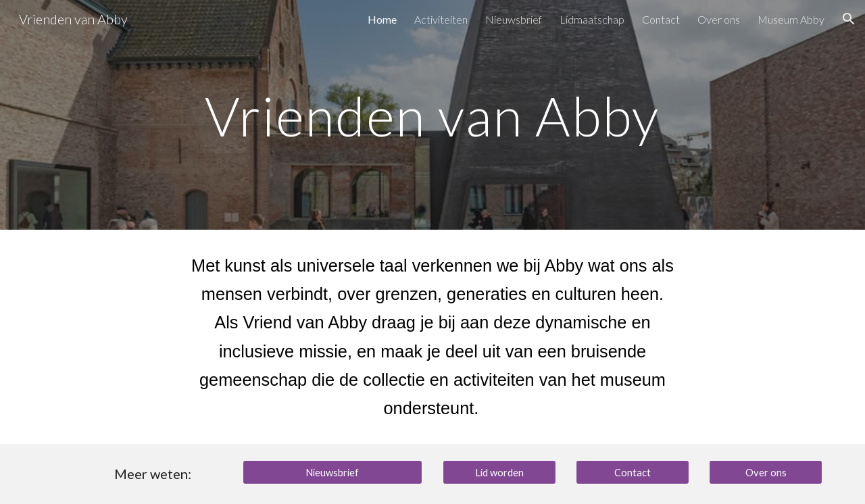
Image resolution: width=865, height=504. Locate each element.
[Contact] (633, 472)
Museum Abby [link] (791, 19)
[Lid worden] (499, 472)
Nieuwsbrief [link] (514, 19)
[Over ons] (766, 472)
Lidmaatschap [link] (592, 19)
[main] (432, 115)
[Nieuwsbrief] (332, 472)
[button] (849, 19)
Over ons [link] (719, 19)
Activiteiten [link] (441, 19)
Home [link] (382, 19)
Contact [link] (661, 19)
